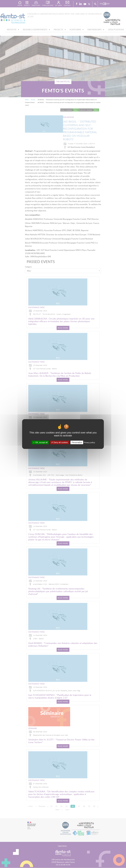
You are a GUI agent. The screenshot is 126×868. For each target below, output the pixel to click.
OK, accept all (40, 442)
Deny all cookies (60, 442)
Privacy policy (89, 442)
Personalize (77, 442)
